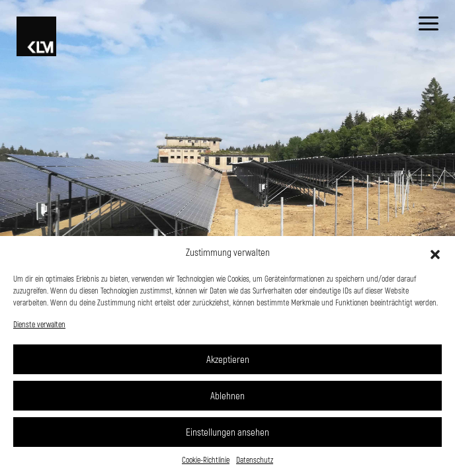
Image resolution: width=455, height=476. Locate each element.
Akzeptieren (228, 359)
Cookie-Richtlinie (206, 459)
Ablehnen (227, 395)
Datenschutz (255, 459)
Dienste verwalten (39, 324)
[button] (435, 253)
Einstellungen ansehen (227, 432)
